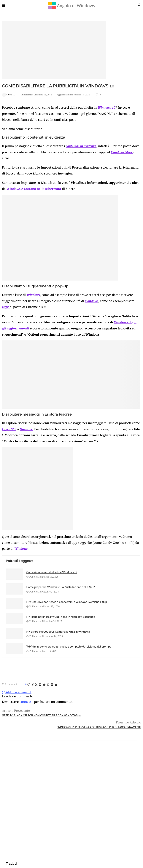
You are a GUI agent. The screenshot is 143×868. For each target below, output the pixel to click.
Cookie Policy (82, 818)
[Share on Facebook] (33, 700)
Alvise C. (8, 95)
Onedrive (76, 421)
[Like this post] (28, 700)
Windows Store (61, 165)
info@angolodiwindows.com (78, 799)
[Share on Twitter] (36, 700)
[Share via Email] (56, 700)
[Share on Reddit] (44, 700)
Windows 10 (11, 116)
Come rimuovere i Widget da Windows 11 (36, 583)
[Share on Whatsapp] (48, 700)
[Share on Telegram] (52, 700)
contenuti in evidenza (77, 153)
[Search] (141, 6)
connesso (25, 716)
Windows (32, 295)
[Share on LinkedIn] (40, 700)
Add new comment (17, 707)
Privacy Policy (62, 818)
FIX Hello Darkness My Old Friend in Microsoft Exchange (82, 615)
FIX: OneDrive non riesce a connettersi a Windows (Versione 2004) (36, 615)
